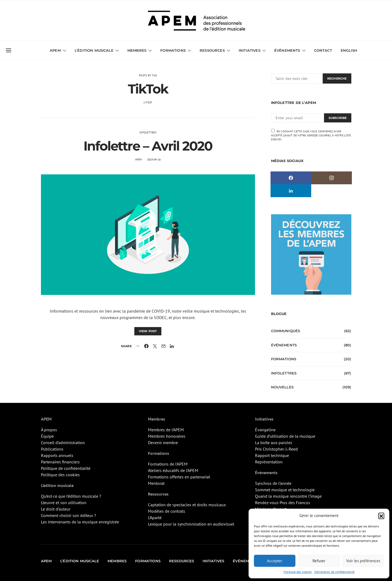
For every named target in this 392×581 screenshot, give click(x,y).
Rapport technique (272, 455)
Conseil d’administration (63, 443)
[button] (381, 516)
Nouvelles (282, 387)
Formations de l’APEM (168, 464)
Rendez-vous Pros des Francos (283, 503)
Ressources (212, 50)
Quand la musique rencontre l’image (288, 496)
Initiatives (250, 50)
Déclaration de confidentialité (334, 572)
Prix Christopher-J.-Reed (276, 449)
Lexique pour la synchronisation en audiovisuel (191, 524)
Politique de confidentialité (66, 468)
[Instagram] (332, 178)
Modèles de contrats (167, 511)
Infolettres (148, 132)
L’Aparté (155, 518)
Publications (52, 449)
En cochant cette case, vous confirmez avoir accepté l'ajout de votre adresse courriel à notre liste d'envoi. (311, 135)
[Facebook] (291, 178)
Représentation (269, 462)
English (349, 50)
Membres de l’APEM (166, 430)
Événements (287, 50)
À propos (49, 430)
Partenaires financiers (60, 462)
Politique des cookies (298, 572)
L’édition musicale (94, 50)
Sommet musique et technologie (285, 490)
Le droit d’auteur (56, 509)
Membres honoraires (167, 436)
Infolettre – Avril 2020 (148, 146)
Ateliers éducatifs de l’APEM (173, 470)
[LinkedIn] (291, 191)
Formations (173, 50)
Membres (137, 50)
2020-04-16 (154, 160)
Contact (323, 50)
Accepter (275, 561)
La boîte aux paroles (274, 443)
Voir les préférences (363, 561)
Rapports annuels (57, 455)
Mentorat (156, 483)
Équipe (47, 436)
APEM (55, 50)
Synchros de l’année (273, 483)
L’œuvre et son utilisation (64, 503)
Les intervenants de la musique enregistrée (80, 522)
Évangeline (265, 430)
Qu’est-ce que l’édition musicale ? (71, 496)
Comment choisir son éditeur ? (68, 515)
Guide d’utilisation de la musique (285, 436)
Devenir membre (163, 443)
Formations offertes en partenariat (179, 477)
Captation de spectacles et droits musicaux (187, 505)
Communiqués (286, 331)
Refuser (319, 561)
